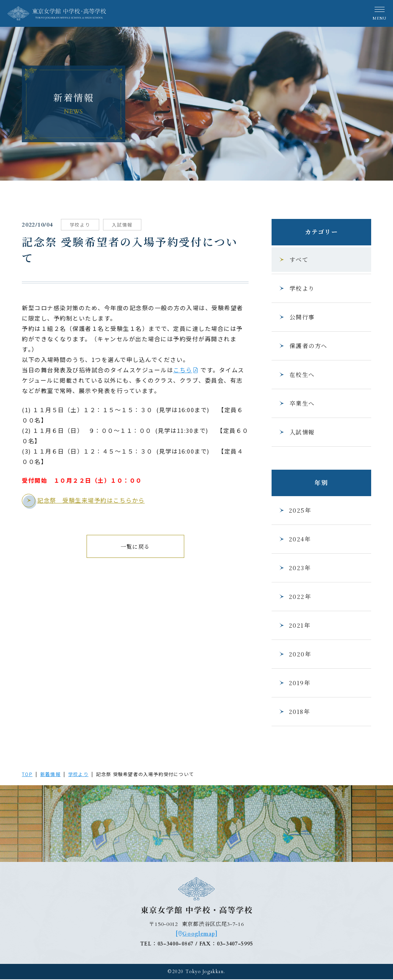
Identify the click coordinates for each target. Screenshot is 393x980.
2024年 (294, 539)
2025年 (295, 510)
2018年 (294, 711)
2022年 (295, 596)
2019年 (294, 683)
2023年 (294, 568)
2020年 (295, 654)
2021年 (294, 625)
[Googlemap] (196, 935)
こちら (184, 369)
